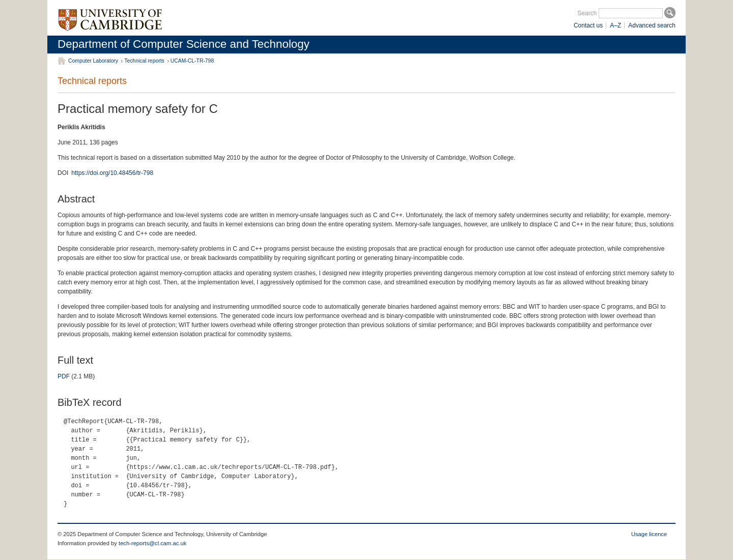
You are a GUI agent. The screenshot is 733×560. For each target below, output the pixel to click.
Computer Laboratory (93, 61)
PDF (64, 376)
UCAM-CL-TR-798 (192, 61)
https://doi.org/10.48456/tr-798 (112, 173)
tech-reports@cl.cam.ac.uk (152, 543)
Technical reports (144, 61)
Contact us (588, 25)
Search (587, 13)
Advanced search (652, 25)
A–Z (615, 25)
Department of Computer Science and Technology (184, 44)
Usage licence (649, 534)
